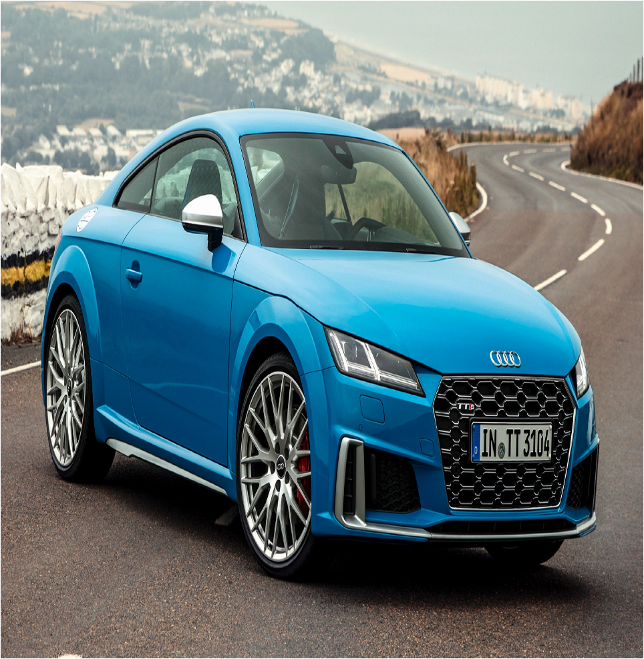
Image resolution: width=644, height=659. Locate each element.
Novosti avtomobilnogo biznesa (89, 599)
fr (102, 534)
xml (334, 647)
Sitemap (316, 647)
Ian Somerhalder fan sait (76, 569)
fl (54, 534)
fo (78, 534)
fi (32, 534)
